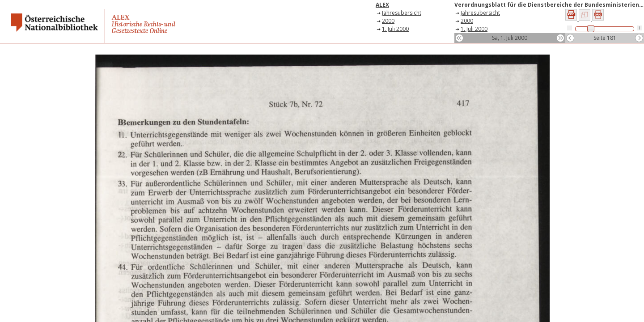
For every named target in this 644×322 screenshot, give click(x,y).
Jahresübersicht (402, 13)
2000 (388, 21)
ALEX (382, 5)
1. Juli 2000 (395, 29)
